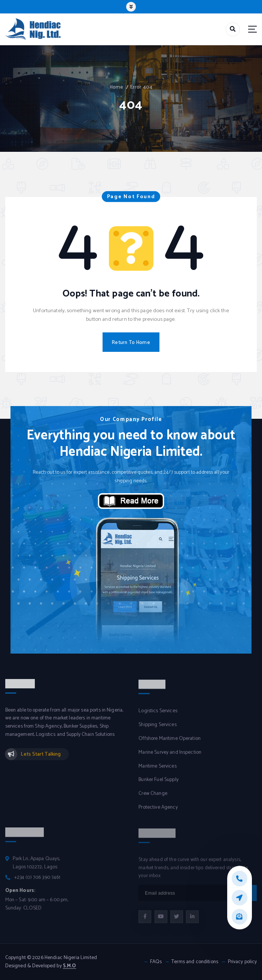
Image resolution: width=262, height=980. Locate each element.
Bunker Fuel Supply (158, 785)
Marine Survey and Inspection (170, 757)
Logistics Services (158, 716)
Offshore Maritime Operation (170, 744)
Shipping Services (157, 730)
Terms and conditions (195, 962)
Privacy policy (243, 962)
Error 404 (141, 87)
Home (117, 87)
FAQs (156, 962)
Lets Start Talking (41, 759)
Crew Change (153, 798)
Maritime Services (157, 771)
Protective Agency (158, 812)
